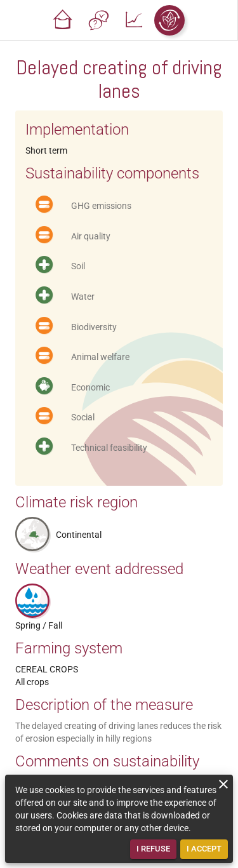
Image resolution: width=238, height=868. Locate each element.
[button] (63, 20)
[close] (223, 784)
